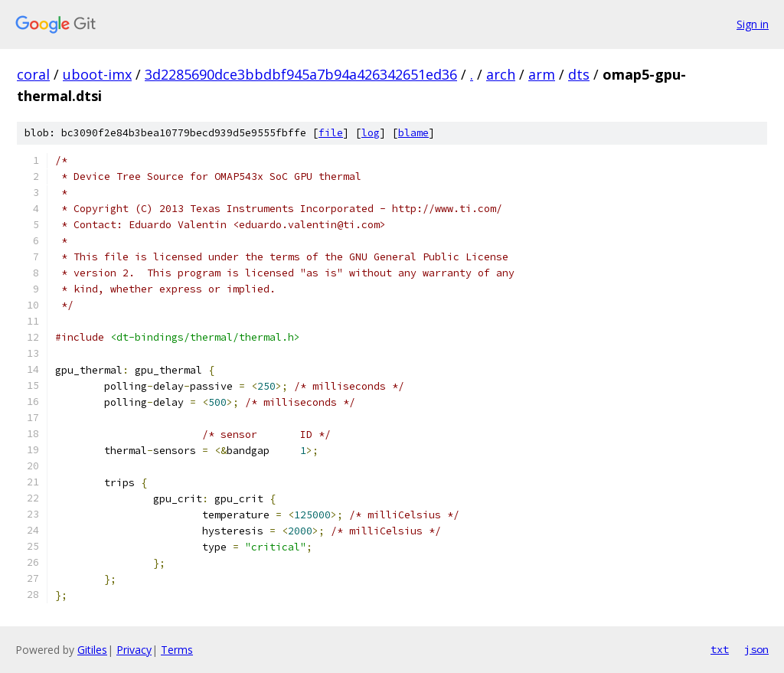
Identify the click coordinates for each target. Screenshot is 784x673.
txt (720, 649)
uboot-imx (97, 74)
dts (579, 74)
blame (413, 133)
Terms (177, 650)
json (756, 649)
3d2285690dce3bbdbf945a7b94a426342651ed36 (301, 74)
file (331, 133)
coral (33, 74)
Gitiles (92, 650)
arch (501, 74)
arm (542, 74)
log (371, 133)
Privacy (134, 650)
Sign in (753, 24)
